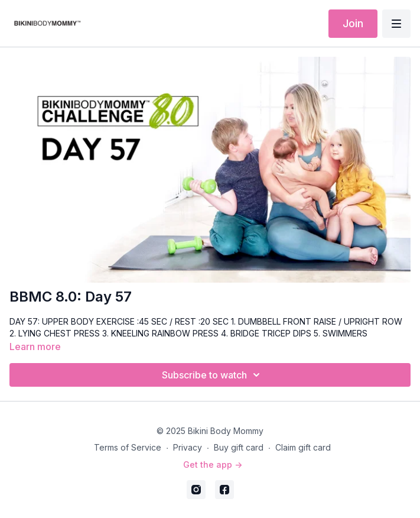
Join (353, 23)
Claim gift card (303, 447)
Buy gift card (239, 447)
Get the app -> (213, 464)
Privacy (188, 447)
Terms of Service (128, 447)
